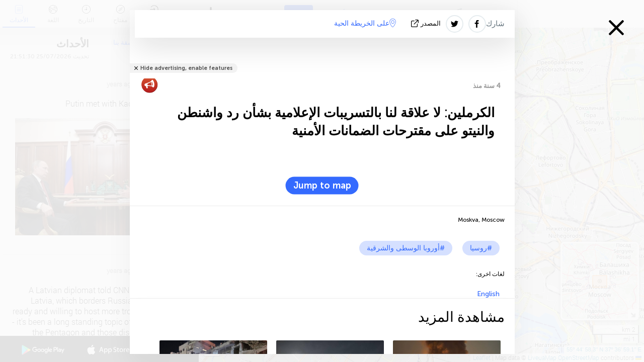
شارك (495, 24)
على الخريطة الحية (365, 23)
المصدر (427, 23)
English (488, 294)
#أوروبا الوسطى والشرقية (406, 248)
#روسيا (481, 248)
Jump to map (322, 186)
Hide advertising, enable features (186, 68)
